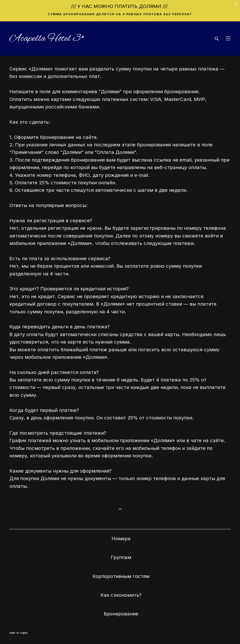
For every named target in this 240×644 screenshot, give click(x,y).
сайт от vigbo (19, 633)
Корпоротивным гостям (121, 576)
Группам (121, 557)
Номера (121, 539)
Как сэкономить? (121, 595)
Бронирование (121, 614)
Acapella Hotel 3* (47, 39)
